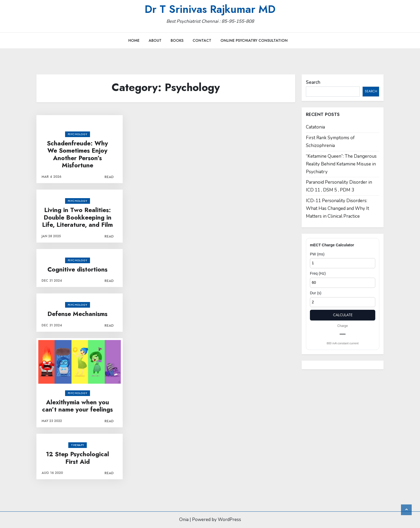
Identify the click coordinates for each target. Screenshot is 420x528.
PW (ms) (317, 254)
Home (134, 40)
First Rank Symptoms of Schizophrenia (330, 142)
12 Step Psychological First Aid (77, 458)
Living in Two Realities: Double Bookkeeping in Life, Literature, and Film (77, 218)
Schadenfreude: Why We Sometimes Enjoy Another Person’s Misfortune (77, 154)
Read (109, 177)
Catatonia (315, 127)
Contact (202, 40)
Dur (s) (316, 293)
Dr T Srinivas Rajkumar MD (210, 9)
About (155, 40)
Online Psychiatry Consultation (254, 40)
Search (313, 82)
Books (177, 40)
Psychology (78, 134)
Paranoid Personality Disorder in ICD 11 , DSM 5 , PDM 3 (339, 186)
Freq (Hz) (318, 273)
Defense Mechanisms (77, 314)
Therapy (78, 445)
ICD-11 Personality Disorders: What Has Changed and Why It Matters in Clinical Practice (337, 208)
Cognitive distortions (77, 270)
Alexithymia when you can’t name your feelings (77, 406)
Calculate (343, 315)
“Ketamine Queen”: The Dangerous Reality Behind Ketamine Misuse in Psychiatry (341, 164)
